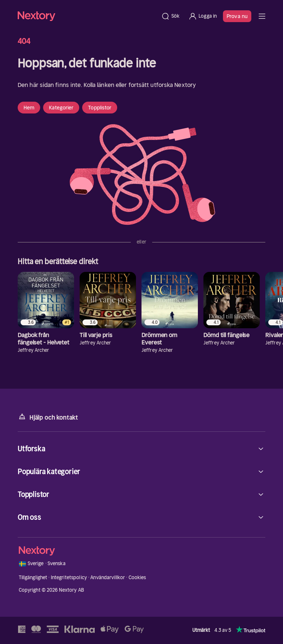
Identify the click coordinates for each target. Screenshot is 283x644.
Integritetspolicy (69, 577)
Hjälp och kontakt (48, 417)
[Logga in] (202, 16)
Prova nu (237, 16)
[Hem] (87, 16)
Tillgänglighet (33, 577)
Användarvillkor (108, 577)
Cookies (137, 577)
